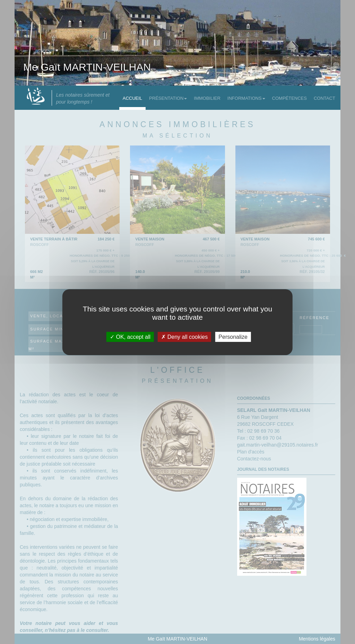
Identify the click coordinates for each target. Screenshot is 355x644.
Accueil (132, 98)
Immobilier (207, 98)
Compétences (289, 98)
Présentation (168, 98)
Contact (324, 98)
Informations (246, 98)
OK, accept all (130, 337)
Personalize (233, 337)
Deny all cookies (184, 337)
